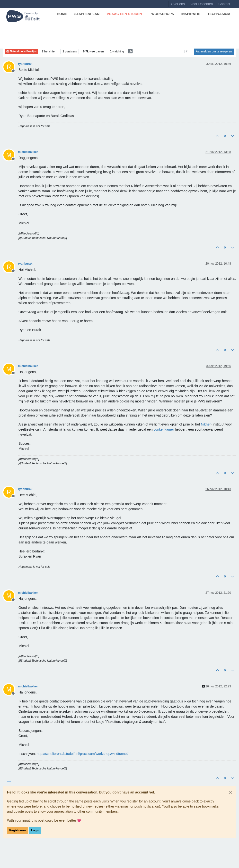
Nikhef (206, 424)
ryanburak (25, 64)
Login (35, 830)
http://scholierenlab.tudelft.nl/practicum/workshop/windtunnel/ (83, 754)
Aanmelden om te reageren (214, 51)
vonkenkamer (164, 429)
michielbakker (28, 152)
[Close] (230, 793)
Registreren (18, 830)
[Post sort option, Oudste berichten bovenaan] (186, 51)
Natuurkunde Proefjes (21, 51)
